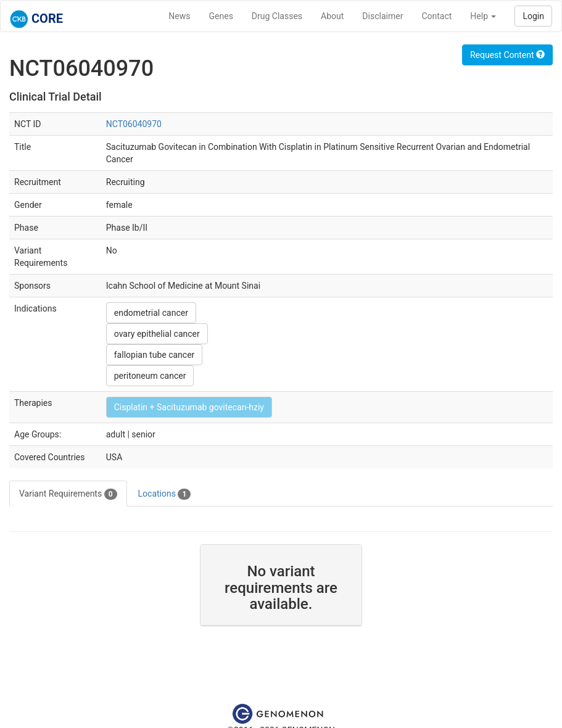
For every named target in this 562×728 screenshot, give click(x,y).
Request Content (507, 55)
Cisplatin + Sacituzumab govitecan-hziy (189, 407)
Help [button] (483, 16)
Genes (221, 16)
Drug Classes (277, 16)
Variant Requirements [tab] (68, 494)
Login (533, 16)
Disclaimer (382, 16)
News (179, 16)
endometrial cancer (151, 313)
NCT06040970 (134, 124)
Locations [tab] (165, 494)
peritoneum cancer (150, 376)
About (332, 16)
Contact (436, 16)
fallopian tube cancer (155, 355)
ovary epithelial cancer (157, 334)
